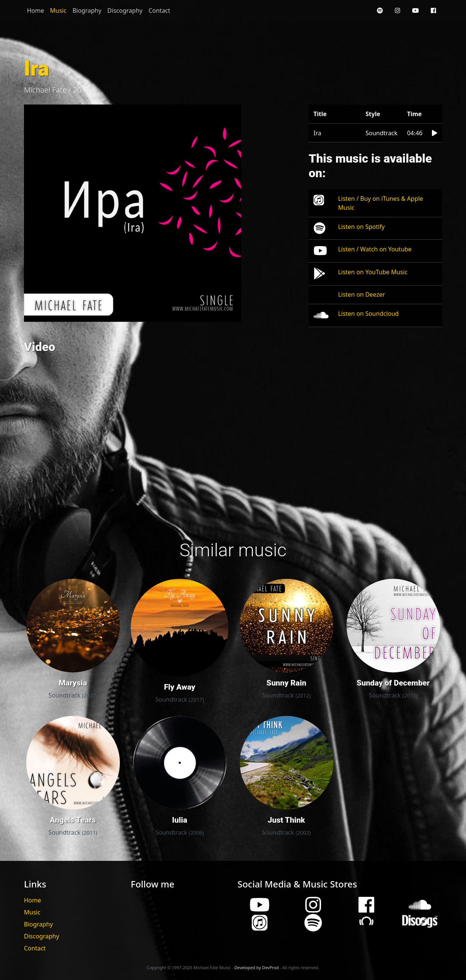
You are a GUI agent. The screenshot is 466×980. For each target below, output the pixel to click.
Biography (87, 10)
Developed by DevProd (256, 967)
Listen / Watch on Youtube (375, 249)
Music (58, 10)
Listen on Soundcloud (368, 314)
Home (36, 10)
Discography (125, 10)
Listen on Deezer (361, 294)
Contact (159, 10)
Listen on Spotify (361, 227)
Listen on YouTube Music (373, 272)
